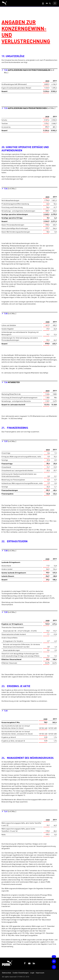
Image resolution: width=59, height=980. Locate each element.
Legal (32, 973)
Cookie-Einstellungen (21, 973)
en (47, 3)
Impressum (40, 973)
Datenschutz (7, 973)
